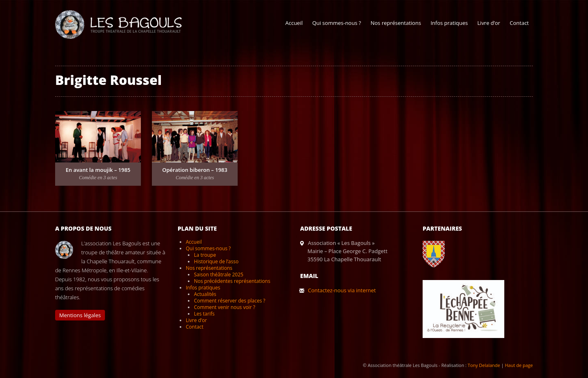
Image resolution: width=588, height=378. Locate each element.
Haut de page (519, 365)
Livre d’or (489, 23)
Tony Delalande (484, 365)
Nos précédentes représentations (232, 281)
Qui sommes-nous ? (337, 23)
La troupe (205, 255)
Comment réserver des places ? (230, 301)
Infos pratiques (449, 23)
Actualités (205, 294)
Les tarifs (204, 314)
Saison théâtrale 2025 (219, 275)
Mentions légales (80, 315)
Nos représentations (396, 23)
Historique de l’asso (216, 261)
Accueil (294, 23)
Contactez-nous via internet (342, 290)
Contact (519, 23)
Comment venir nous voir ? (225, 307)
